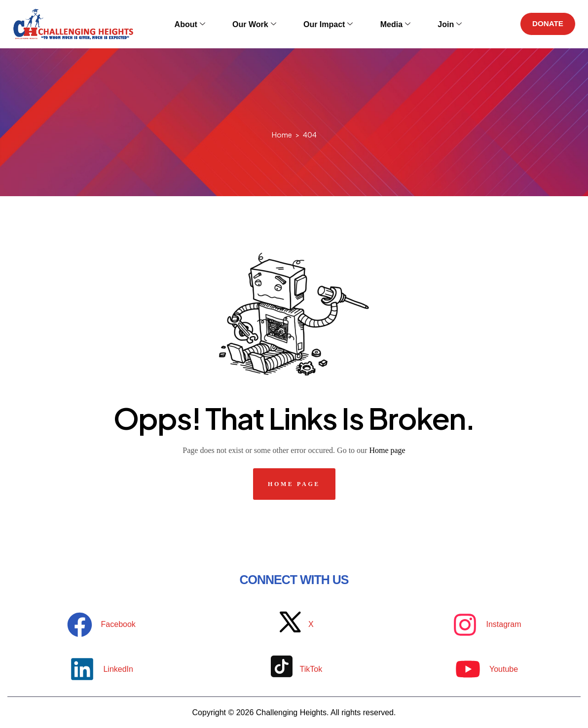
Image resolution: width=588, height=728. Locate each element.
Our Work (259, 24)
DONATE (546, 24)
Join (433, 24)
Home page (387, 450)
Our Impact (325, 24)
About (201, 24)
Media (386, 24)
